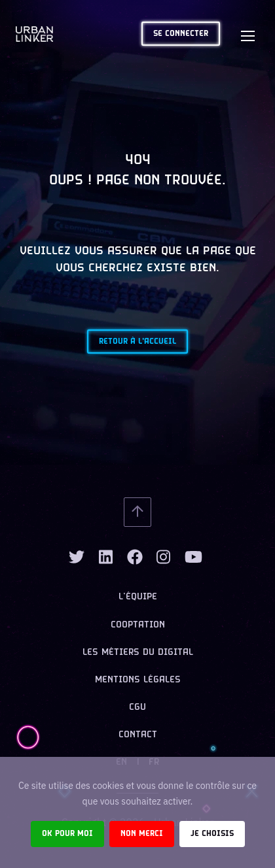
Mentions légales (138, 680)
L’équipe (138, 597)
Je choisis (212, 834)
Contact (138, 735)
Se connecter (181, 34)
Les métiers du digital (138, 653)
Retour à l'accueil (137, 342)
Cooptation (138, 625)
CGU (137, 708)
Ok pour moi (67, 834)
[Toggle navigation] (247, 34)
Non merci (142, 834)
